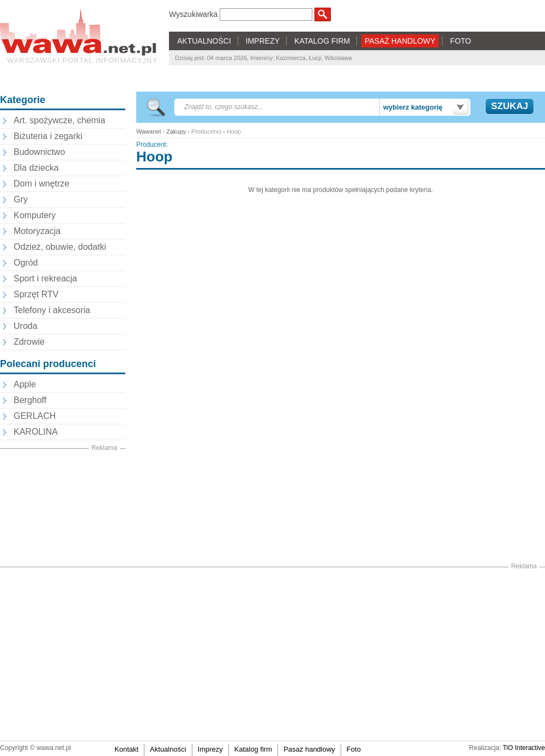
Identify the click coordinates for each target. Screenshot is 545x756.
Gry (21, 199)
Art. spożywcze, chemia (59, 120)
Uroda (26, 326)
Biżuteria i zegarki (48, 136)
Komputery (35, 215)
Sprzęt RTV (36, 294)
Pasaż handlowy (309, 749)
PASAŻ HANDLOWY (400, 41)
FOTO (461, 41)
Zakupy (176, 131)
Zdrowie (29, 342)
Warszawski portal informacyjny (82, 60)
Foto (354, 749)
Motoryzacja (37, 231)
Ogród (26, 263)
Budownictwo (39, 152)
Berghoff (30, 400)
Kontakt (126, 749)
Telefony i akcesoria (52, 310)
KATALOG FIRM (322, 41)
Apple (25, 384)
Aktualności (168, 749)
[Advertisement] (63, 508)
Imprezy (210, 749)
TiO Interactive (524, 748)
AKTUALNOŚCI (204, 41)
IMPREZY (263, 41)
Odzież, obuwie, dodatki (60, 247)
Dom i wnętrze (41, 184)
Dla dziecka (36, 168)
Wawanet (149, 131)
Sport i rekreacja (46, 278)
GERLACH (35, 416)
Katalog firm (253, 749)
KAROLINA (36, 432)
